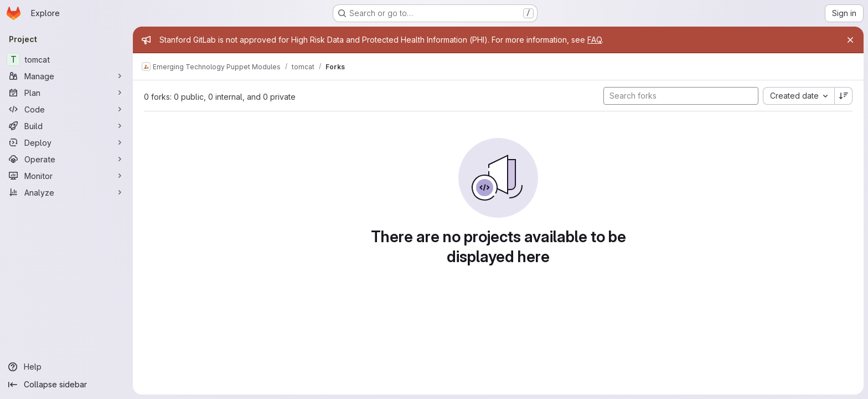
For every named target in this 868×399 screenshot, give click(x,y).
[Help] (66, 367)
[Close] (850, 40)
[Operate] (66, 159)
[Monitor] (66, 176)
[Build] (66, 126)
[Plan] (66, 93)
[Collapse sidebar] (66, 385)
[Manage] (66, 76)
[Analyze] (66, 192)
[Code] (66, 109)
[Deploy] (66, 142)
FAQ (595, 40)
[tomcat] (66, 59)
